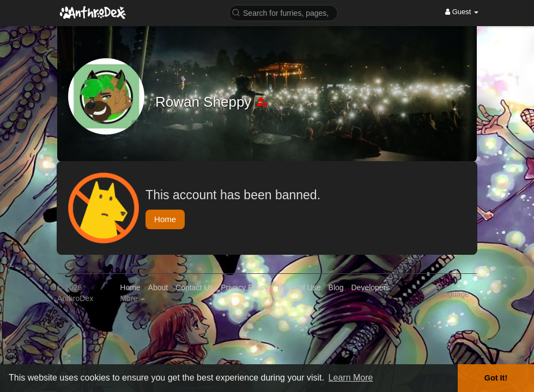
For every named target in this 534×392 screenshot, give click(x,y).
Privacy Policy (244, 287)
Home (165, 219)
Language (452, 290)
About (158, 287)
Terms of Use (298, 287)
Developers (371, 287)
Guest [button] (462, 12)
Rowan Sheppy (205, 102)
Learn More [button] (351, 378)
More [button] (132, 298)
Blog (336, 287)
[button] (283, 12)
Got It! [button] (496, 378)
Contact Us (194, 287)
